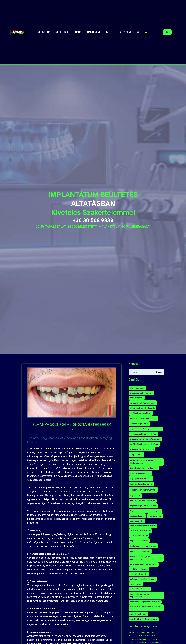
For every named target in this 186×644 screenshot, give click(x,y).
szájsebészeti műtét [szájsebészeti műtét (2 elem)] (138, 614)
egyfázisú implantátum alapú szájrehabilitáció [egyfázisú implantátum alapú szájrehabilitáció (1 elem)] (146, 429)
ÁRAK (78, 32)
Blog (72, 430)
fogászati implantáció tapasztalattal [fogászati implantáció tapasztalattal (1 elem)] (143, 501)
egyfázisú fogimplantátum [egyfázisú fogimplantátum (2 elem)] (141, 413)
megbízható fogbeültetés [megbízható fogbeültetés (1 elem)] (139, 569)
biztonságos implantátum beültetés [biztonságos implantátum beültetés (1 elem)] (142, 408)
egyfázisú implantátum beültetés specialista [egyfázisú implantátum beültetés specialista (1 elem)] (145, 439)
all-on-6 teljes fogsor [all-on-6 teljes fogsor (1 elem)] (137, 388)
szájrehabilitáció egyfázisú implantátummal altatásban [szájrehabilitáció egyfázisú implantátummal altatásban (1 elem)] (145, 608)
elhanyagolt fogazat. (66, 492)
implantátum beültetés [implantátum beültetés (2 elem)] (139, 541)
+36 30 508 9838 (93, 220)
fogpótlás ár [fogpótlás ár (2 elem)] (135, 496)
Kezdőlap (44, 32)
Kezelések (62, 32)
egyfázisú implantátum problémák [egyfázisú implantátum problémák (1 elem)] (142, 449)
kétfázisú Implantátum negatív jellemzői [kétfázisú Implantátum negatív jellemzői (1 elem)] (144, 564)
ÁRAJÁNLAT (93, 32)
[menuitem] (138, 32)
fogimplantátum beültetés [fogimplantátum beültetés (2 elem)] (140, 473)
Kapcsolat (125, 32)
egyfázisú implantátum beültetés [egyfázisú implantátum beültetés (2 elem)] (143, 434)
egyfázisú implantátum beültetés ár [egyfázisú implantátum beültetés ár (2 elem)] (144, 444)
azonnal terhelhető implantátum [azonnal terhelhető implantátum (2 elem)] (143, 403)
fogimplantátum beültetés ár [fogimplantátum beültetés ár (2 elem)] (141, 484)
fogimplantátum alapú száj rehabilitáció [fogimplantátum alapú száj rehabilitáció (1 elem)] (144, 468)
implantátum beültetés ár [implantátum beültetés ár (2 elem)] (140, 551)
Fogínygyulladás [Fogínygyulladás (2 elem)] (155, 516)
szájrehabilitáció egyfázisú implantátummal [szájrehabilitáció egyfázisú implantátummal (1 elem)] (145, 602)
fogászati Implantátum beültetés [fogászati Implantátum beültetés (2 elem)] (143, 506)
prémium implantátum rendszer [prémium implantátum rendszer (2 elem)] (143, 579)
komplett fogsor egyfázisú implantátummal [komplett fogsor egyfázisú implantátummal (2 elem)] (141, 558)
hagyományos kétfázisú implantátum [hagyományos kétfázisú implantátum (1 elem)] (143, 526)
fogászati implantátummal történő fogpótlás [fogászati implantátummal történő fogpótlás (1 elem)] (145, 511)
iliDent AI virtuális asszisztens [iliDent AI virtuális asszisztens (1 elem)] (140, 531)
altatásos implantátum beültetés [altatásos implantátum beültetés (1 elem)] (141, 393)
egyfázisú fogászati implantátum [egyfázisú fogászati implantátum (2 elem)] (143, 418)
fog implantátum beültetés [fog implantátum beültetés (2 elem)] (141, 479)
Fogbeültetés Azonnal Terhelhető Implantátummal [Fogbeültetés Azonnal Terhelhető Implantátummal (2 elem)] (143, 462)
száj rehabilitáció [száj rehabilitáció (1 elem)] (136, 584)
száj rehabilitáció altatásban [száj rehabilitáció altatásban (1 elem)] (140, 589)
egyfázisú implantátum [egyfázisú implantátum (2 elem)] (139, 424)
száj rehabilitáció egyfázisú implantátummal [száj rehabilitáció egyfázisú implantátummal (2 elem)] (141, 595)
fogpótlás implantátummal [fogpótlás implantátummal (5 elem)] (143, 490)
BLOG (109, 32)
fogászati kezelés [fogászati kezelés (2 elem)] (137, 516)
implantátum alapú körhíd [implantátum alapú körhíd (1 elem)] (139, 535)
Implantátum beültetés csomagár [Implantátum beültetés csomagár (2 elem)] (143, 546)
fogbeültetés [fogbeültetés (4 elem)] (136, 455)
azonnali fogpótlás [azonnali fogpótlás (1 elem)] (137, 398)
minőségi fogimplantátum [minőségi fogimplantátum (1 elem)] (139, 574)
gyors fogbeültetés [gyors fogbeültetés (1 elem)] (137, 521)
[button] (167, 32)
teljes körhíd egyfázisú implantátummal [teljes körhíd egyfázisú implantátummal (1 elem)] (144, 619)
